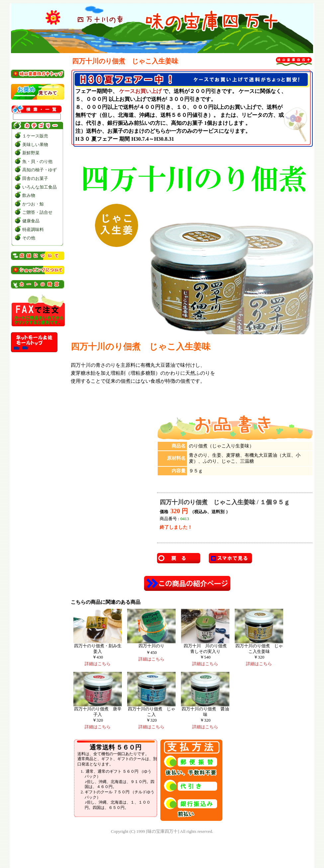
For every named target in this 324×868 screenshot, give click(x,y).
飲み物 (29, 195)
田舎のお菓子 (35, 178)
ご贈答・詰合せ (37, 212)
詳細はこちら (98, 664)
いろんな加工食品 (40, 187)
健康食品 (31, 221)
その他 (29, 238)
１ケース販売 (35, 136)
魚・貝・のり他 (37, 161)
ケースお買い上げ (140, 91)
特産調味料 (33, 230)
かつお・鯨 (33, 204)
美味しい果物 (35, 145)
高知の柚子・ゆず (40, 170)
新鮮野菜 (31, 153)
